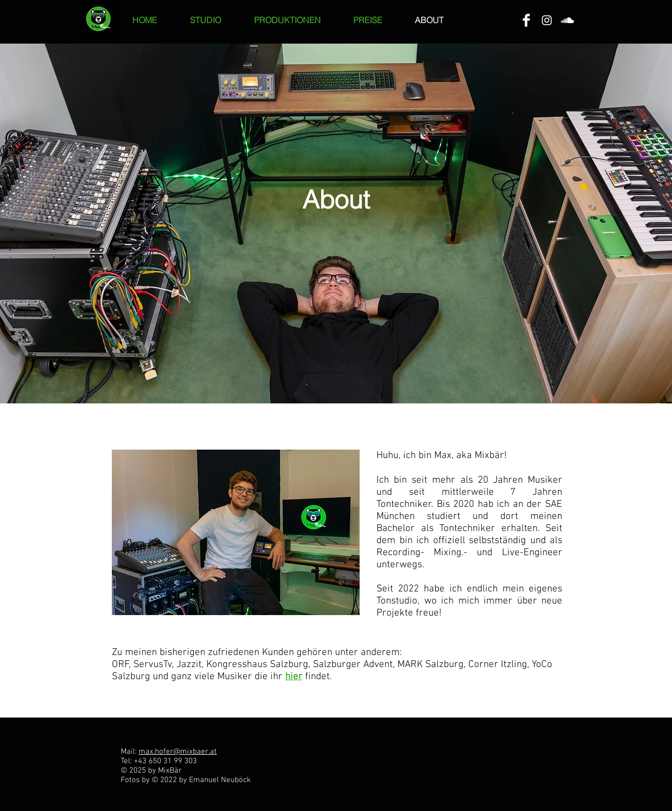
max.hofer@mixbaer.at (178, 752)
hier (294, 677)
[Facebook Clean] (526, 20)
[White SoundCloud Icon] (567, 20)
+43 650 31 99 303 (165, 761)
